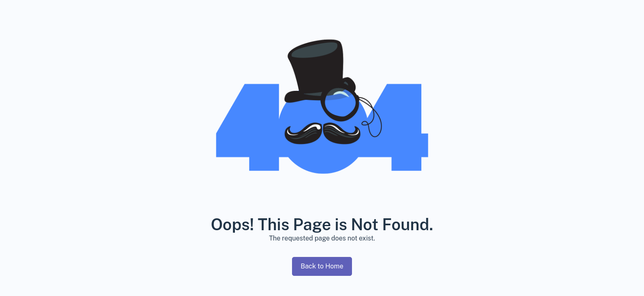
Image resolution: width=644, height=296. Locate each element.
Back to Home (322, 266)
